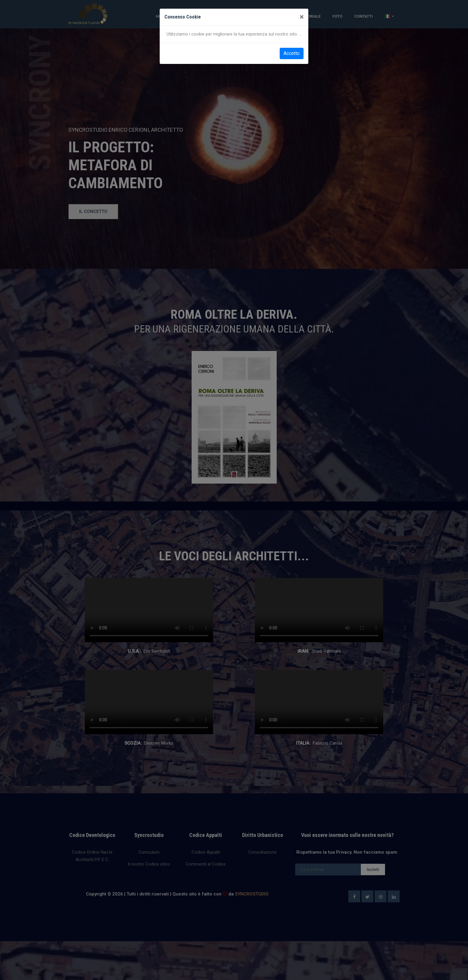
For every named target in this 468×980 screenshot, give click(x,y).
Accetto (292, 53)
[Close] (302, 17)
